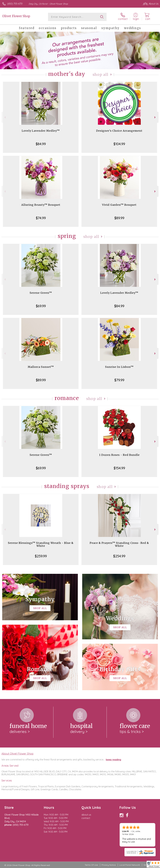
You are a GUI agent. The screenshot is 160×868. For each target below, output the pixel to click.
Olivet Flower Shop (16, 16)
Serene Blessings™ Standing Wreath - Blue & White (41, 544)
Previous (5, 117)
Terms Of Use (91, 865)
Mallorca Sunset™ (41, 367)
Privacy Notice (109, 865)
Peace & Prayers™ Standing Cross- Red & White (119, 544)
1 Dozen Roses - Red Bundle (119, 455)
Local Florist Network (130, 865)
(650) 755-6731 (15, 4)
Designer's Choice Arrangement (119, 131)
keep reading (113, 760)
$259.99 (41, 556)
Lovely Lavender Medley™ (41, 131)
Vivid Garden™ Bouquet (119, 205)
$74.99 (41, 218)
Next (155, 117)
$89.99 (119, 218)
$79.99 (119, 380)
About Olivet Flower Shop (17, 754)
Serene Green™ (41, 293)
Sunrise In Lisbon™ (119, 367)
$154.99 (119, 468)
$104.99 (119, 144)
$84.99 (41, 144)
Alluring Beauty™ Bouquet (41, 205)
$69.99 (41, 306)
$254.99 (119, 556)
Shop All (101, 75)
